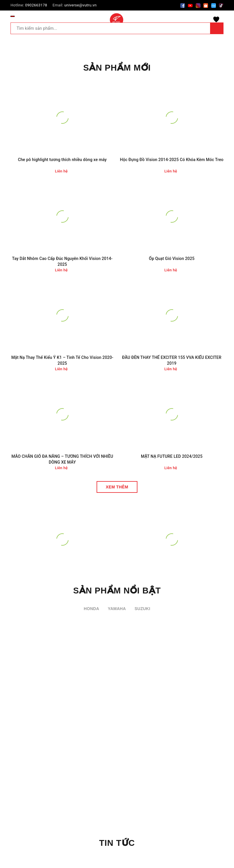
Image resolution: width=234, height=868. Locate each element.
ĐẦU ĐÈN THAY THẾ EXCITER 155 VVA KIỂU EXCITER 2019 (172, 360)
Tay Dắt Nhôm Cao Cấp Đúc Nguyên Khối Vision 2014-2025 (62, 261)
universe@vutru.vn (80, 5)
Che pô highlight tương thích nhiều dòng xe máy (62, 160)
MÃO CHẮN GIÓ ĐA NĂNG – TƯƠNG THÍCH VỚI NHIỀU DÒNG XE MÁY (62, 459)
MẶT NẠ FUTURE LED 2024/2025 (172, 456)
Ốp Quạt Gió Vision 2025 (172, 259)
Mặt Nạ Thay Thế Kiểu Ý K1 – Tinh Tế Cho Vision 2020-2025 (62, 360)
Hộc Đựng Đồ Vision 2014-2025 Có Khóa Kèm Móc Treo (172, 160)
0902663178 (36, 5)
